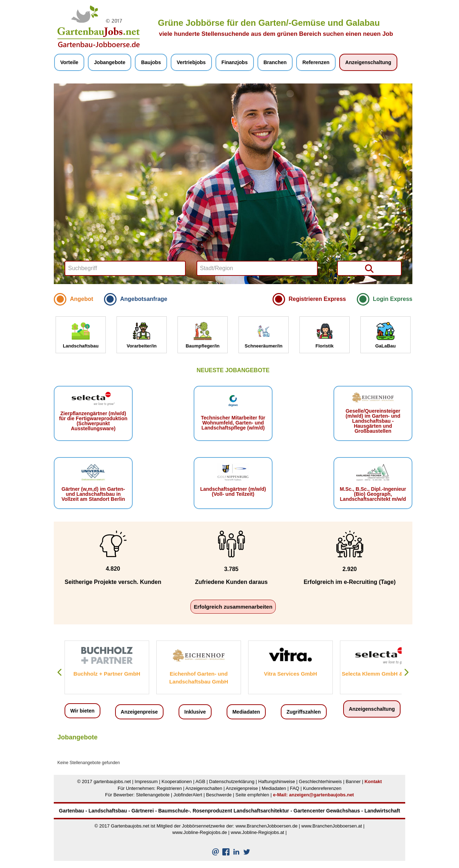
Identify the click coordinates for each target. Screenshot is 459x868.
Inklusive (195, 712)
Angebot (82, 299)
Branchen (275, 62)
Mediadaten (246, 712)
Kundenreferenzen (322, 788)
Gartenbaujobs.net (130, 826)
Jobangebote (110, 62)
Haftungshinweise (277, 781)
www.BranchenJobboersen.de (267, 826)
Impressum (146, 781)
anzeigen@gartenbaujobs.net (321, 795)
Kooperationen (177, 781)
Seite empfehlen (252, 795)
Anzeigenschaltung (368, 62)
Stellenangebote (153, 795)
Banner (353, 781)
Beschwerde (219, 795)
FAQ (294, 788)
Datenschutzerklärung (232, 781)
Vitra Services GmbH (290, 674)
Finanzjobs (235, 62)
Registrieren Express (317, 299)
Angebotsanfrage (144, 299)
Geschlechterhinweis (320, 781)
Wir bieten (82, 711)
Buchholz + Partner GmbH (107, 674)
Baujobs (151, 62)
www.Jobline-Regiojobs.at (258, 832)
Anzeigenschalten (204, 788)
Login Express (393, 299)
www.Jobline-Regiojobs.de (200, 832)
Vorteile (69, 62)
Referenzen (316, 62)
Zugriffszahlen (304, 712)
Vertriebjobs (191, 62)
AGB (200, 781)
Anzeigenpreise (139, 712)
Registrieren (169, 788)
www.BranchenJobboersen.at (332, 826)
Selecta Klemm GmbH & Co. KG (382, 674)
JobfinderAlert (188, 795)
